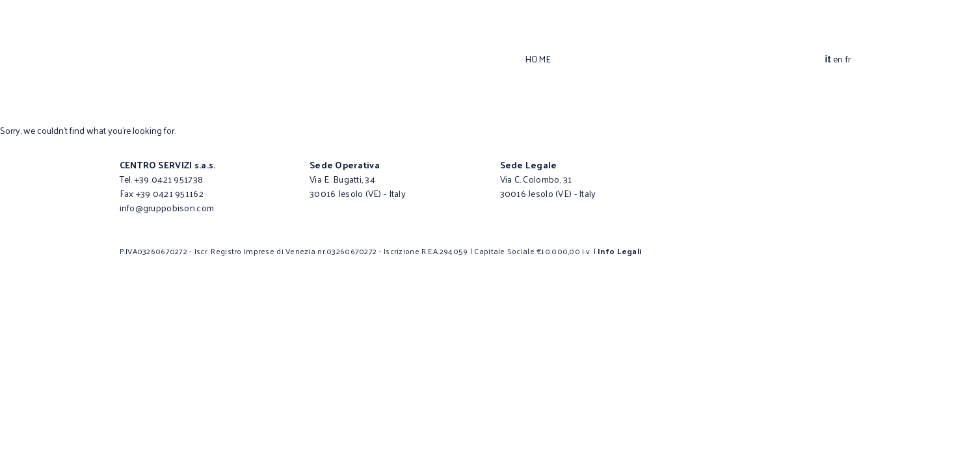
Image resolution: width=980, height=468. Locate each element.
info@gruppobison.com (167, 208)
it (828, 59)
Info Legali (619, 251)
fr (848, 59)
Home (538, 59)
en (838, 59)
